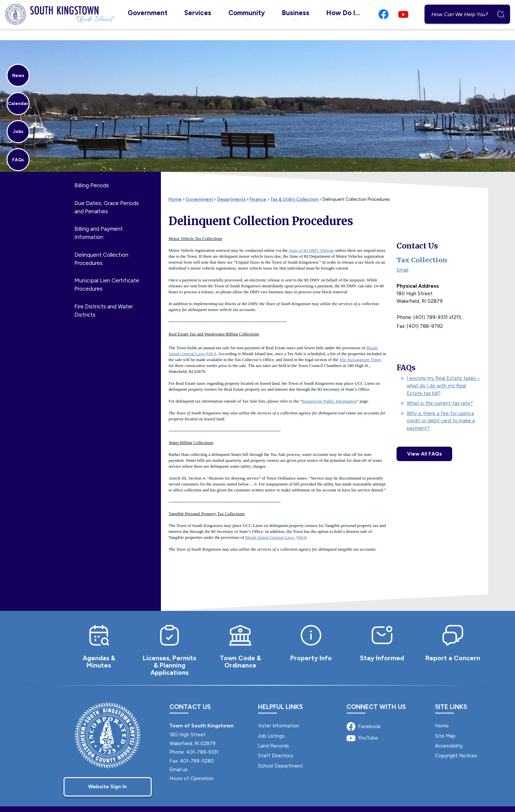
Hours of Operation (192, 767)
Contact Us (417, 235)
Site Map (445, 725)
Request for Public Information (329, 390)
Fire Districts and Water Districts (104, 299)
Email (402, 259)
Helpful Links (280, 696)
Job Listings (271, 725)
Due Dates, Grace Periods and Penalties (107, 196)
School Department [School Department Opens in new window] (280, 755)
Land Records (273, 735)
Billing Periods (92, 174)
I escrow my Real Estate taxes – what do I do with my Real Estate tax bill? (443, 375)
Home (175, 188)
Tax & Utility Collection (294, 188)
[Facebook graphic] (384, 14)
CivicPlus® (311, 803)
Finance (258, 188)
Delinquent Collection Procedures (101, 248)
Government (199, 188)
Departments (232, 188)
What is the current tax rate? (440, 392)
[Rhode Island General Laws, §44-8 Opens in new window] (276, 526)
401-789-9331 (202, 741)
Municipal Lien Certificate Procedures (107, 273)
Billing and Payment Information (99, 222)
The (360, 348)
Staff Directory (276, 745)
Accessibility (449, 735)
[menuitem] (147, 14)
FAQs (406, 356)
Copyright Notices (456, 745)
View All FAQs (425, 443)
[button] (501, 14)
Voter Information (279, 715)
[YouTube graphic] (403, 14)
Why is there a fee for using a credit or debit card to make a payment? (441, 410)
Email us (179, 758)
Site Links (451, 696)
